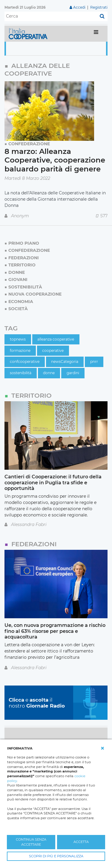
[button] (102, 748)
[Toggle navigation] (96, 33)
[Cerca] (51, 16)
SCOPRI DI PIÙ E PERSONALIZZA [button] (56, 856)
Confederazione (29, 144)
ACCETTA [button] (81, 842)
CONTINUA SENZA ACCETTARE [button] (31, 842)
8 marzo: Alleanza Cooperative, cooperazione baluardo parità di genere (55, 160)
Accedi (79, 7)
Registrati (99, 7)
